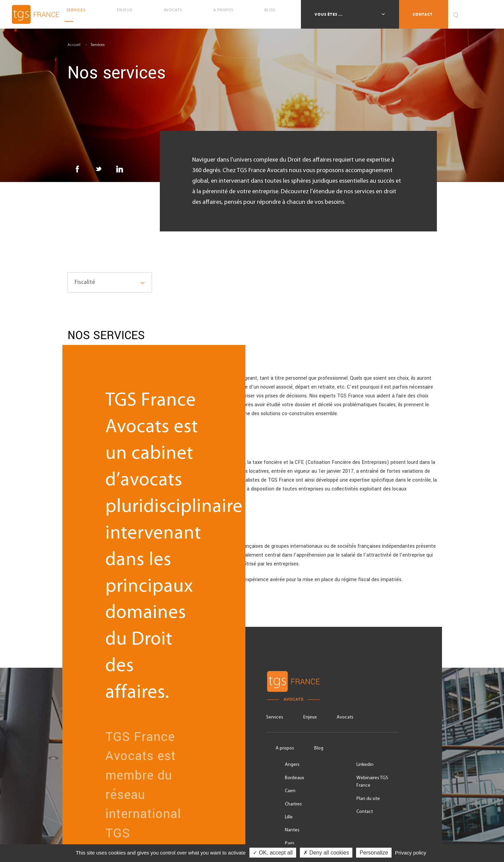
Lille (289, 817)
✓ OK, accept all (273, 853)
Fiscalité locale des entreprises (252, 475)
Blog (273, 14)
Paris (290, 843)
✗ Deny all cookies (326, 853)
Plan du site (368, 799)
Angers (292, 765)
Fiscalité (85, 282)
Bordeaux (294, 778)
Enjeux (127, 14)
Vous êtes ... (329, 14)
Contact (423, 14)
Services (79, 14)
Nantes (292, 830)
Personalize (374, 853)
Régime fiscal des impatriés (252, 559)
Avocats (175, 14)
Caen (290, 791)
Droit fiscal (252, 392)
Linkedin (365, 765)
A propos (226, 14)
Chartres (293, 804)
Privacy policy (411, 853)
